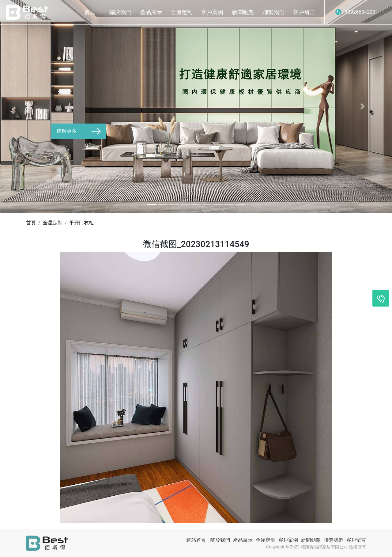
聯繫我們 (273, 12)
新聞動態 (243, 12)
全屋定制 (182, 12)
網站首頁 (196, 540)
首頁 (90, 12)
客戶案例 (212, 12)
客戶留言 (304, 12)
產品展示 (151, 12)
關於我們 (120, 12)
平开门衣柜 (81, 223)
